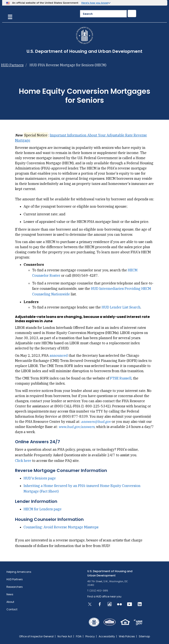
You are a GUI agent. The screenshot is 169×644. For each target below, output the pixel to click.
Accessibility (107, 636)
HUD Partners (12, 65)
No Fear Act (65, 636)
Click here (24, 461)
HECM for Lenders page (43, 509)
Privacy (90, 636)
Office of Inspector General (36, 636)
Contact (12, 609)
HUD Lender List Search (121, 307)
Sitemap (144, 636)
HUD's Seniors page (40, 478)
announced (59, 355)
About (10, 602)
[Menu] (10, 16)
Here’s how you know (95, 3)
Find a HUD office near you (104, 596)
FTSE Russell (121, 378)
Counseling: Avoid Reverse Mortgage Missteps (61, 527)
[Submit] (132, 14)
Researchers (15, 587)
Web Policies (127, 636)
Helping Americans (19, 572)
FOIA (79, 636)
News (10, 594)
